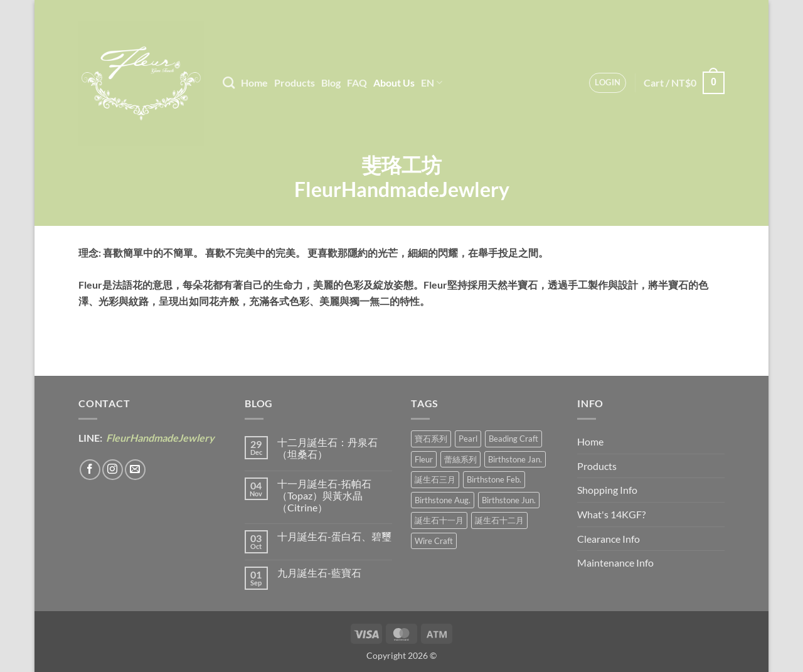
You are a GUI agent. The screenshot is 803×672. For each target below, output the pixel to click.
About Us (394, 83)
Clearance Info (609, 539)
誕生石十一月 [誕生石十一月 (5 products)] (439, 520)
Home (254, 83)
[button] (608, 83)
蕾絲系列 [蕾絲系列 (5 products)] (460, 459)
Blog (331, 83)
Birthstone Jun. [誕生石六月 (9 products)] (509, 500)
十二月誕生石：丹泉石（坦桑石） (327, 448)
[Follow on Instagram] (113, 470)
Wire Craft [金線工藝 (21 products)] (434, 541)
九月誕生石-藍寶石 (319, 573)
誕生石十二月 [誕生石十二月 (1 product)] (499, 520)
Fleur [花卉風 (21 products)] (424, 459)
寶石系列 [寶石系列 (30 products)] (431, 439)
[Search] (229, 83)
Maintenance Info (615, 563)
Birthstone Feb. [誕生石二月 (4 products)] (494, 479)
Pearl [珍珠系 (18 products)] (468, 439)
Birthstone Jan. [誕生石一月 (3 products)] (515, 459)
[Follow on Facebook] (90, 470)
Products (295, 83)
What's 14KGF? (611, 514)
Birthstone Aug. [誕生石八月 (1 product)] (443, 500)
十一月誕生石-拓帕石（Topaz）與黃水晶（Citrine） (324, 495)
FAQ (357, 83)
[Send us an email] (135, 470)
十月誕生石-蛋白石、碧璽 (334, 536)
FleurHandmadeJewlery (159, 438)
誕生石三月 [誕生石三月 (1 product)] (435, 479)
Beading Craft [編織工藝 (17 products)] (513, 439)
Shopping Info (607, 490)
